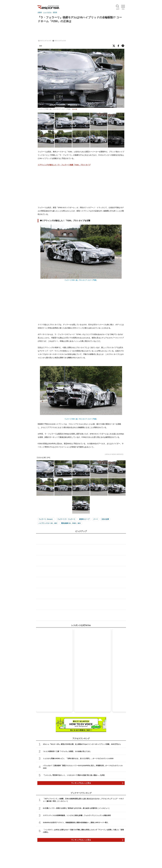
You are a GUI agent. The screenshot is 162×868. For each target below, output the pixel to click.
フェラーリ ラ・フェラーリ (66, 519)
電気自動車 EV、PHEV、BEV (71, 523)
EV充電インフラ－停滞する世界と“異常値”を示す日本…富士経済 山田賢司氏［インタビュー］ (77, 808)
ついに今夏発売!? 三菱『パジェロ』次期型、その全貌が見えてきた (67, 751)
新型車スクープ (84, 519)
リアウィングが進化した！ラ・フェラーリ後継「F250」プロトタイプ (64, 165)
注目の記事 (105, 519)
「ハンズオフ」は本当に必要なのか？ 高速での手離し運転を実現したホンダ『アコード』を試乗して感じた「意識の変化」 (83, 831)
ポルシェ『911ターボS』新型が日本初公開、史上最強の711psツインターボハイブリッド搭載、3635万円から (82, 744)
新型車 (55, 12)
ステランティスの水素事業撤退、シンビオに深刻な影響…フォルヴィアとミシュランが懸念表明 (77, 815)
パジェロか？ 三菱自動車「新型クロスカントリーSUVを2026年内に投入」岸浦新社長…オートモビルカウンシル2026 (83, 767)
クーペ (96, 519)
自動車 (40, 12)
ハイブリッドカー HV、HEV (48, 523)
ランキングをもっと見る (81, 783)
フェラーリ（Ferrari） (46, 519)
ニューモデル (47, 12)
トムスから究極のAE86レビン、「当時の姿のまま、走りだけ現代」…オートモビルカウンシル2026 (78, 758)
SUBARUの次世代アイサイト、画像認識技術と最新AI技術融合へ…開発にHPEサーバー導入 (76, 822)
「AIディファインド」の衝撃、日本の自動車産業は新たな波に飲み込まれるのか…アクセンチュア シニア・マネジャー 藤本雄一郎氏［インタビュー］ (83, 800)
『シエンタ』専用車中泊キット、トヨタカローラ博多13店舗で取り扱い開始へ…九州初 (74, 775)
